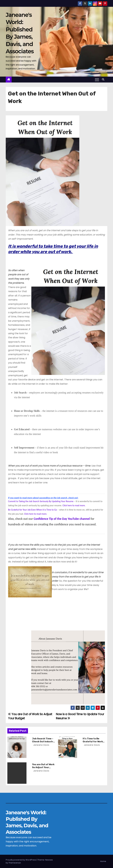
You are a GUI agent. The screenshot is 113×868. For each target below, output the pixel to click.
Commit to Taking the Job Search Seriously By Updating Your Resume (41, 501)
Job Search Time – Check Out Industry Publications (44, 742)
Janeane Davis (41, 745)
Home (103, 861)
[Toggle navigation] (97, 80)
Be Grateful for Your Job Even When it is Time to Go (33, 510)
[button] (104, 79)
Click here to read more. (74, 505)
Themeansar (15, 863)
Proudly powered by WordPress (21, 860)
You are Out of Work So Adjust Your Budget (44, 767)
